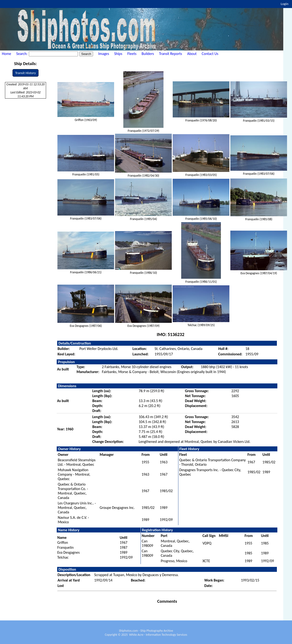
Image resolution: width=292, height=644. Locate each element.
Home (6, 54)
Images (104, 54)
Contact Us (210, 54)
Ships (118, 54)
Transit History (25, 73)
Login (285, 4)
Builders (148, 54)
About (192, 54)
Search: (22, 54)
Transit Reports (170, 54)
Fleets (132, 54)
